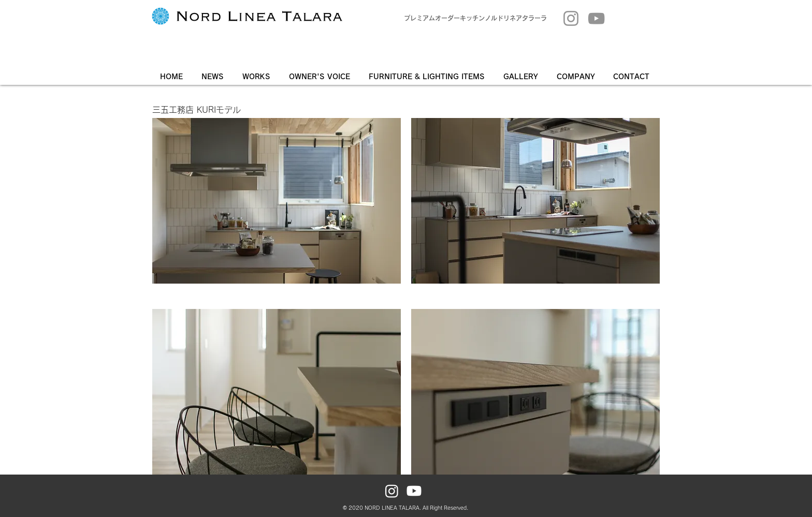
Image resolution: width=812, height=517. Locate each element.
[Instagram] (571, 18)
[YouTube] (596, 18)
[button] (522, 77)
